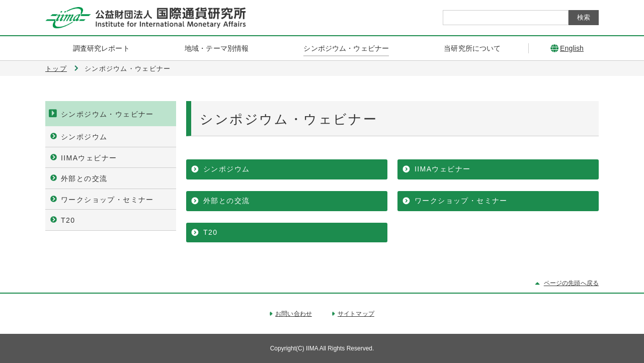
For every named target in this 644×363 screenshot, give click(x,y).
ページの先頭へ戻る (571, 283)
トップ (56, 69)
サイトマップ (356, 314)
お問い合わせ (294, 314)
